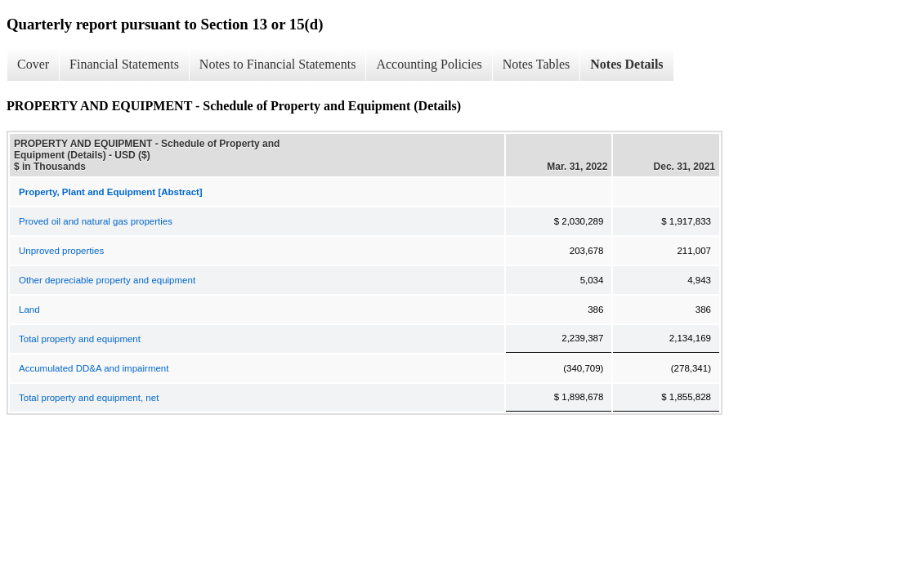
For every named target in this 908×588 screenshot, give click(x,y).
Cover (33, 64)
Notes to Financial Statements (278, 64)
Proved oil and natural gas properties (96, 221)
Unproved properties (61, 251)
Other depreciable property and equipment (107, 280)
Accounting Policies (429, 64)
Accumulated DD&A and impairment (94, 368)
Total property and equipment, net (89, 398)
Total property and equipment (80, 339)
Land (29, 310)
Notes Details (626, 64)
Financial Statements (124, 64)
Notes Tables (537, 64)
